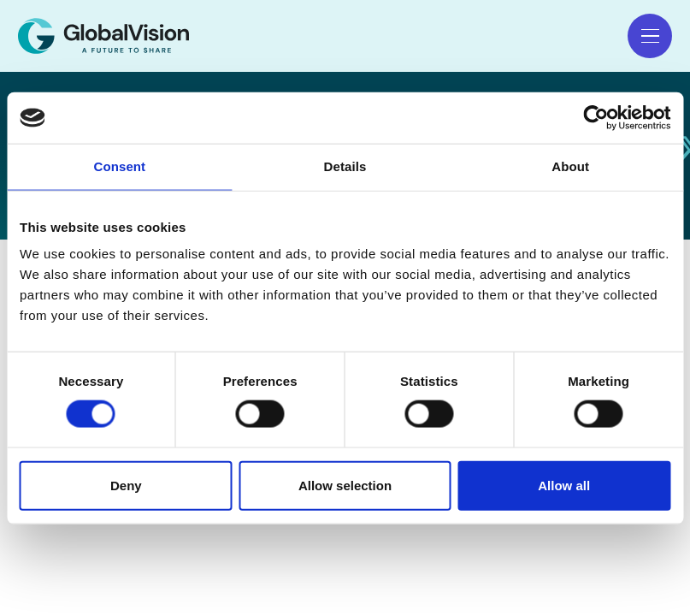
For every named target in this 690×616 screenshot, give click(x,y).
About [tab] (570, 166)
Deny (126, 485)
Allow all (564, 485)
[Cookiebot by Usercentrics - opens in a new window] (596, 118)
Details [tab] (345, 166)
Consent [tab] (119, 166)
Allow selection (345, 485)
